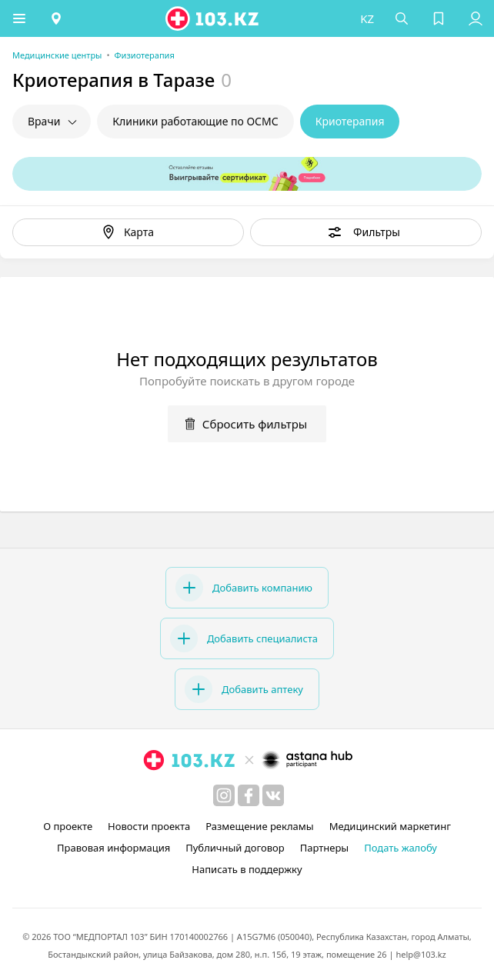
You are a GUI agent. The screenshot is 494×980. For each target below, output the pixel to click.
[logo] (213, 18)
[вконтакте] (273, 795)
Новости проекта (149, 826)
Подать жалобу (401, 848)
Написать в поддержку (247, 869)
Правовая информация (113, 848)
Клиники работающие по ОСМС (195, 121)
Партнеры (325, 848)
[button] (19, 18)
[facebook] (249, 795)
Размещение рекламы (259, 826)
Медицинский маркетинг (390, 826)
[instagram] (224, 795)
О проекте (68, 826)
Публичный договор (235, 848)
